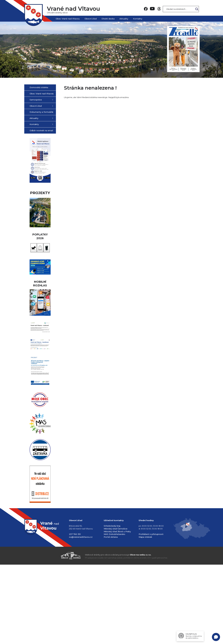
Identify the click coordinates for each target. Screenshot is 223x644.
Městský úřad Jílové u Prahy (117, 611)
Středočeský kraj (112, 605)
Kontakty (138, 19)
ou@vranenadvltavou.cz (81, 616)
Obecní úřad (91, 19)
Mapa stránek (145, 616)
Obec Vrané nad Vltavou (68, 19)
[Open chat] (216, 637)
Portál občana (111, 616)
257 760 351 (75, 613)
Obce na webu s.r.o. (141, 634)
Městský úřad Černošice (116, 608)
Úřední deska (108, 19)
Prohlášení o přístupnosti (151, 613)
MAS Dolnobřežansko (114, 613)
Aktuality (124, 19)
